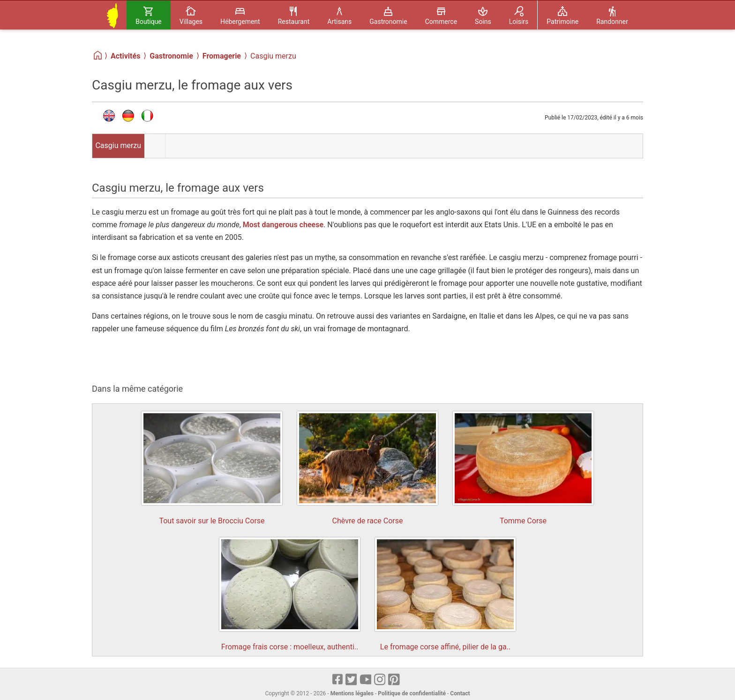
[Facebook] (338, 680)
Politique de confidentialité (412, 693)
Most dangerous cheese (283, 225)
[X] (352, 680)
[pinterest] (394, 680)
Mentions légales (352, 693)
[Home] (98, 56)
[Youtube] (366, 680)
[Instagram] (380, 680)
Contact (460, 693)
